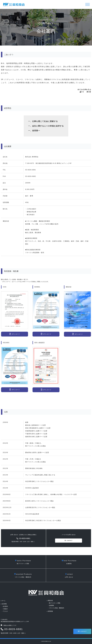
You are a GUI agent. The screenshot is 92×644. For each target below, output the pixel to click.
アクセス (6, 610)
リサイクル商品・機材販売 (57, 607)
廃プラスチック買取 (55, 602)
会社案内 (6, 605)
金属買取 (52, 604)
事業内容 (50, 599)
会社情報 (5, 603)
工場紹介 (6, 608)
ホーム (4, 599)
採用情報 (50, 610)
